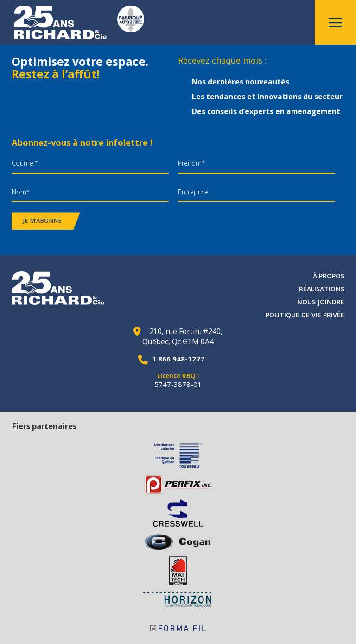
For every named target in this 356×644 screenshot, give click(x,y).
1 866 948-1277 (178, 359)
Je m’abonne (42, 221)
